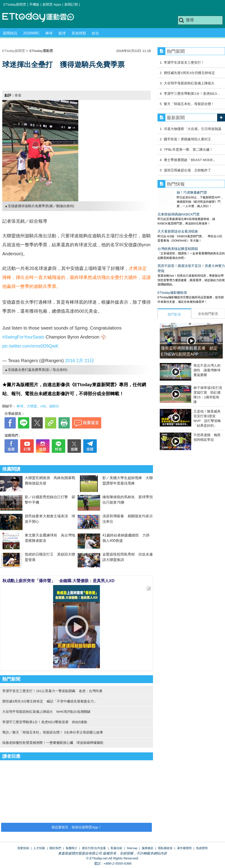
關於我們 (55, 848)
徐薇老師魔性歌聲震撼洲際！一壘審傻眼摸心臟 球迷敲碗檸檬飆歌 (53, 743)
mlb (43, 406)
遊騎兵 (54, 406)
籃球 (62, 33)
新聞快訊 (10, 33)
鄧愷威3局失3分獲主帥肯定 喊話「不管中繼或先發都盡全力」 (50, 701)
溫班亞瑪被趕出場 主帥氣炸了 (187, 170)
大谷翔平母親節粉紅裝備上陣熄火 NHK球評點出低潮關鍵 (46, 712)
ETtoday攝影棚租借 (172, 288)
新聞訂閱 (71, 4)
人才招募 (39, 848)
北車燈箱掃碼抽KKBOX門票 (179, 210)
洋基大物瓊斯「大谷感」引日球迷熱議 (192, 129)
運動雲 (42, 17)
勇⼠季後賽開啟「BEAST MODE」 (190, 160)
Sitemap (132, 848)
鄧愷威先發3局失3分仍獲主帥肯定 (189, 73)
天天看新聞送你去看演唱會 (178, 227)
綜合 (95, 33)
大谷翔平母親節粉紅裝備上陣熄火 (189, 83)
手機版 (34, 4)
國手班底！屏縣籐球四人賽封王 (187, 139)
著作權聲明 (184, 848)
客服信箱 (116, 848)
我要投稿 (23, 848)
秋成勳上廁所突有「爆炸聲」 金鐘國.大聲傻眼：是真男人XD (58, 581)
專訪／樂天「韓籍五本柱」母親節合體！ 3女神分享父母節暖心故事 (53, 732)
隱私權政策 (165, 848)
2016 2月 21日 (80, 361)
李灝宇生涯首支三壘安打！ (184, 62)
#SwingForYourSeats (23, 337)
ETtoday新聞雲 (15, 4)
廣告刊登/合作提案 (94, 848)
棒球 (49, 33)
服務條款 (148, 848)
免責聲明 (202, 848)
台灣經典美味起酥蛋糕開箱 (178, 244)
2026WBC (31, 33)
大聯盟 (32, 406)
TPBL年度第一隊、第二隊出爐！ (188, 149)
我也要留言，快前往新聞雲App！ (76, 827)
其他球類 (79, 33)
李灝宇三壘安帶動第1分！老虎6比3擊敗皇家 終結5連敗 (45, 722)
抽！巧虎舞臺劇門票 (173, 192)
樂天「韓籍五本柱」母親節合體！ (189, 104)
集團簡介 (72, 848)
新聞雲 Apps (52, 4)
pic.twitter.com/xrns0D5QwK (30, 346)
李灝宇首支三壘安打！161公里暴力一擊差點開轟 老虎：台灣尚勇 (52, 691)
